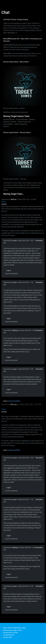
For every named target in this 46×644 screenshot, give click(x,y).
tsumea (4, 204)
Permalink (39, 241)
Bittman (14, 199)
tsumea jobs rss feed (10, 633)
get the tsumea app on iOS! (12, 630)
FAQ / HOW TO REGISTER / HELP (14, 628)
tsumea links (7, 637)
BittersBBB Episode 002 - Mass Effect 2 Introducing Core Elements (23, 40)
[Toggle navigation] (4, 3)
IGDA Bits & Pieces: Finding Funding (16, 20)
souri (15, 241)
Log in (9, 270)
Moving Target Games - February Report (17, 132)
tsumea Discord (9, 635)
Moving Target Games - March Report (16, 62)
